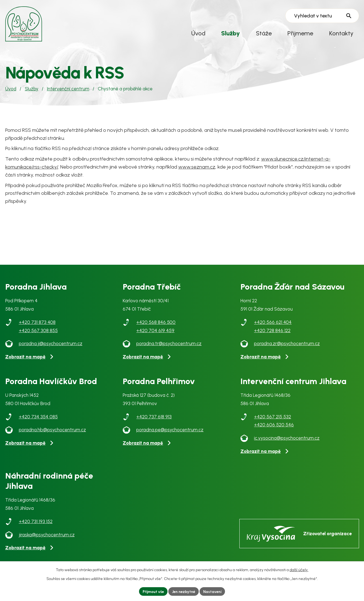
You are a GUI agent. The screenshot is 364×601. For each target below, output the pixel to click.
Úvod (198, 33)
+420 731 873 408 (37, 325)
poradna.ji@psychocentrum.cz (51, 347)
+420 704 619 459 (155, 334)
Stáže (264, 33)
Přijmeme (300, 33)
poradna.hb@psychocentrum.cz (52, 433)
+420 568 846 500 (156, 325)
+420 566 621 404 (273, 325)
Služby (231, 33)
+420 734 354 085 (38, 420)
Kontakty (341, 33)
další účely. (299, 569)
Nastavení (214, 591)
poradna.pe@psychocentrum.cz (170, 433)
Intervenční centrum (68, 92)
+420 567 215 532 (273, 420)
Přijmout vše (152, 591)
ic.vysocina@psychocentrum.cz (287, 441)
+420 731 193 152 (36, 524)
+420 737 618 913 (154, 420)
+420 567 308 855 (38, 334)
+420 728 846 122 (272, 334)
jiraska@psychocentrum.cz (47, 538)
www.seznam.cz (197, 170)
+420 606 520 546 (274, 428)
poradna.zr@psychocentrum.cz (287, 347)
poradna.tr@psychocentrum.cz (169, 347)
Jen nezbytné (184, 591)
